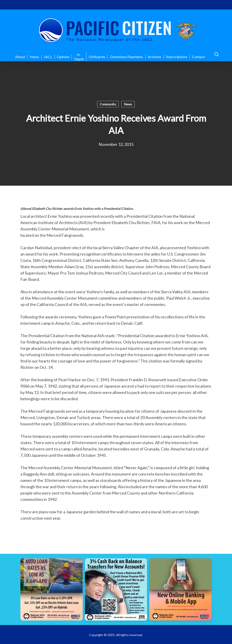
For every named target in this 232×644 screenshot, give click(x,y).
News (128, 104)
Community (108, 104)
